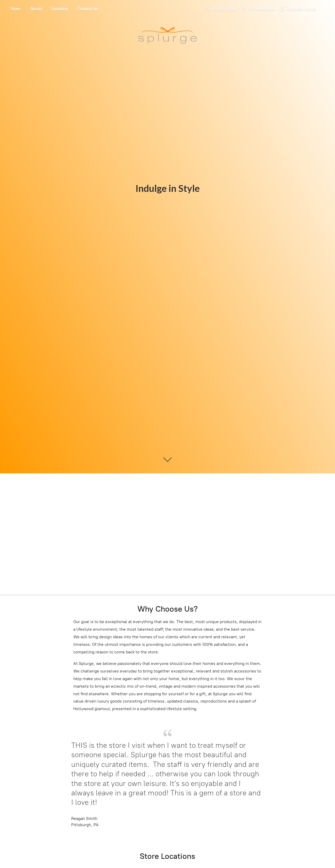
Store (15, 9)
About (36, 9)
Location (60, 9)
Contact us (88, 9)
